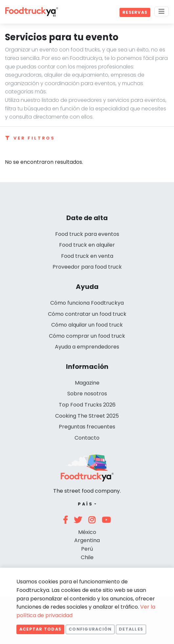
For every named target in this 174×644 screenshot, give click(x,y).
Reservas (135, 12)
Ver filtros (30, 138)
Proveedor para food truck (87, 267)
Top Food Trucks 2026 (87, 405)
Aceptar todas (40, 629)
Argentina (87, 540)
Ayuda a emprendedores (87, 347)
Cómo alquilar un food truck (87, 325)
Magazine (87, 383)
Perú (87, 549)
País (86, 504)
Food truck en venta (87, 256)
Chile (87, 557)
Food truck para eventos (87, 234)
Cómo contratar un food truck (87, 314)
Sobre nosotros (87, 394)
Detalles (131, 629)
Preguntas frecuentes (87, 427)
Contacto (87, 438)
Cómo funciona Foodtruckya (87, 303)
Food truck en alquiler (87, 245)
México (87, 532)
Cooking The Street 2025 (87, 416)
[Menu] (162, 11)
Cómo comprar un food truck (87, 336)
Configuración (90, 629)
